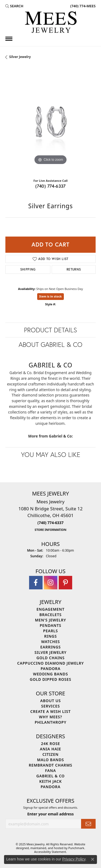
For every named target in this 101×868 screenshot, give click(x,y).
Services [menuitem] (50, 706)
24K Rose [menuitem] (50, 744)
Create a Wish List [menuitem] (51, 712)
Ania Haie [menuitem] (50, 749)
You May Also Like (51, 454)
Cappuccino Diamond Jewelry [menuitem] (51, 663)
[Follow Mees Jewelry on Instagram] (51, 583)
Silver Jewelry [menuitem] (50, 653)
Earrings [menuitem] (51, 647)
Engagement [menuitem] (50, 609)
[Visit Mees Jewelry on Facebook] (36, 583)
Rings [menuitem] (50, 636)
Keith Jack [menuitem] (51, 782)
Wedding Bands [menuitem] (51, 674)
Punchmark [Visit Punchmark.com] (76, 848)
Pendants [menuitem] (50, 626)
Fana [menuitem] (50, 771)
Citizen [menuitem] (51, 755)
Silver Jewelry (20, 57)
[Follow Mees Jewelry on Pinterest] (65, 583)
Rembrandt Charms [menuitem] (50, 765)
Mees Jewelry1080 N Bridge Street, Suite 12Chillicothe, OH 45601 (50, 515)
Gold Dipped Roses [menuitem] (51, 680)
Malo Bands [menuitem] (50, 760)
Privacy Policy (74, 859)
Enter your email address (50, 814)
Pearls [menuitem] (50, 631)
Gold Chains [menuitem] (50, 658)
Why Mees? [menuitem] (51, 717)
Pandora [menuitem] (51, 669)
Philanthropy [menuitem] (51, 722)
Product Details (50, 330)
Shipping (28, 269)
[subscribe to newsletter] (88, 824)
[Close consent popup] (93, 859)
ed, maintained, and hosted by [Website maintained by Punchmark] (47, 848)
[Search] (14, 6)
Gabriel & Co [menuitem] (50, 776)
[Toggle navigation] (9, 39)
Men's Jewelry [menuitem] (51, 620)
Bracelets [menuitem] (50, 615)
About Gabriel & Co (50, 344)
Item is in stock (51, 296)
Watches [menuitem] (51, 642)
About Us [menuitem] (50, 701)
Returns (74, 269)
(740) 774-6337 (50, 186)
